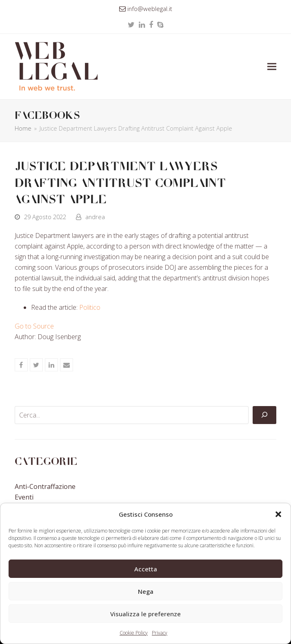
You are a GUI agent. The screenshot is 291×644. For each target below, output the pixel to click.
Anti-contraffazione (45, 486)
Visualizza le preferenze (145, 614)
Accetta (146, 569)
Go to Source (34, 326)
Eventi (24, 497)
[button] (278, 514)
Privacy (160, 633)
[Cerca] (264, 415)
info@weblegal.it (150, 9)
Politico (90, 307)
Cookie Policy (134, 633)
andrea (95, 217)
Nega (146, 591)
